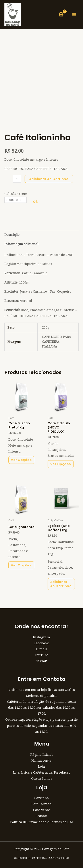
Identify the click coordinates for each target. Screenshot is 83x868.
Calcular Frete (16, 194)
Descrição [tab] (12, 235)
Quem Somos (42, 778)
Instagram (41, 637)
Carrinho (41, 798)
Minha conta (41, 760)
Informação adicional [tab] (21, 244)
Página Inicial (41, 754)
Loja (41, 766)
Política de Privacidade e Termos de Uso (42, 822)
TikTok (42, 661)
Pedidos (41, 816)
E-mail (41, 649)
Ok (35, 202)
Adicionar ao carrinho (49, 179)
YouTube (42, 655)
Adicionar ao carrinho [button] (61, 584)
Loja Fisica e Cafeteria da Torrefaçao (42, 772)
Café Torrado (41, 804)
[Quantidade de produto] (17, 179)
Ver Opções (21, 460)
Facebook (41, 643)
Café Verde (42, 810)
